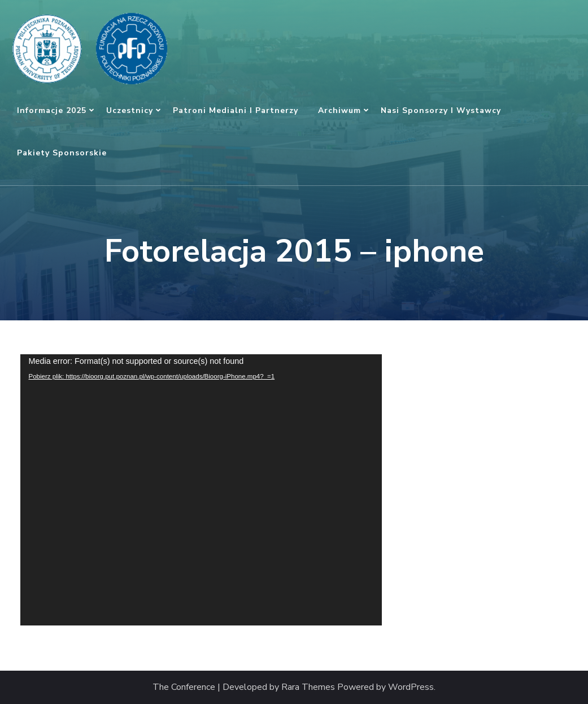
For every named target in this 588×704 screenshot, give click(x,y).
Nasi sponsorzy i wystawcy (441, 110)
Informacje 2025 (52, 110)
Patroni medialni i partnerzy (236, 110)
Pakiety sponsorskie (62, 153)
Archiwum (339, 110)
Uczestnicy (130, 110)
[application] (201, 490)
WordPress (411, 687)
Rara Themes (308, 687)
